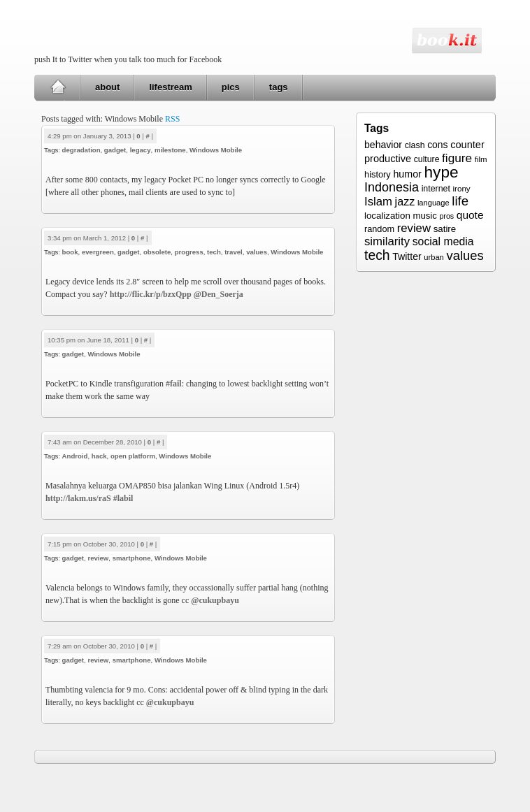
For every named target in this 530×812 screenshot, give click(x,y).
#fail (174, 384)
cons (437, 145)
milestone (170, 150)
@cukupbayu (215, 600)
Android (75, 456)
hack (99, 456)
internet (436, 189)
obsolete (157, 252)
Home (58, 87)
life (460, 201)
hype (441, 172)
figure (457, 158)
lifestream (170, 87)
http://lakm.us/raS (78, 498)
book (70, 252)
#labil (123, 498)
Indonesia (392, 187)
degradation (81, 150)
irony (462, 188)
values (257, 252)
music (424, 216)
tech (214, 252)
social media (443, 241)
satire (445, 229)
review (98, 558)
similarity (387, 241)
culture (427, 159)
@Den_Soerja (219, 294)
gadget (115, 150)
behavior (383, 145)
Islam (378, 202)
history (378, 174)
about (107, 87)
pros (446, 216)
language (434, 203)
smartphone (132, 558)
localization (387, 216)
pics (231, 87)
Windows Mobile (216, 150)
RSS (172, 119)
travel (234, 252)
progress (189, 252)
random (379, 229)
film (481, 159)
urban (434, 257)
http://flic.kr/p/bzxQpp (151, 294)
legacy (141, 150)
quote (470, 215)
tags (279, 87)
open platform (133, 456)
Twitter (407, 256)
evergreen (98, 252)
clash (415, 145)
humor (407, 174)
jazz (405, 201)
